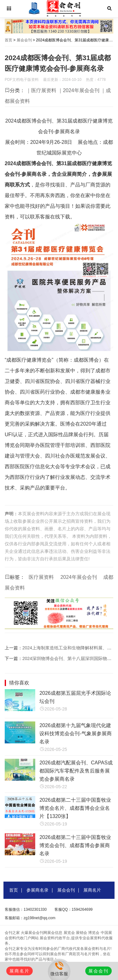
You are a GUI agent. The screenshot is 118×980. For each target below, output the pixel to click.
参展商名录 (37, 890)
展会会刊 (24, 40)
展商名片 (92, 890)
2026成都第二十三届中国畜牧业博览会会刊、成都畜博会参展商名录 (75, 845)
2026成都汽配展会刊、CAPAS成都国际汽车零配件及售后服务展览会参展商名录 (76, 771)
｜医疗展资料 (41, 90)
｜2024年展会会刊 (79, 90)
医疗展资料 (41, 577)
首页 (8, 40)
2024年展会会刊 (79, 577)
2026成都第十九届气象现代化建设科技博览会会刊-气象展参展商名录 (75, 734)
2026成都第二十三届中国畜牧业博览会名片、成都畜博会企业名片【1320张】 (75, 808)
